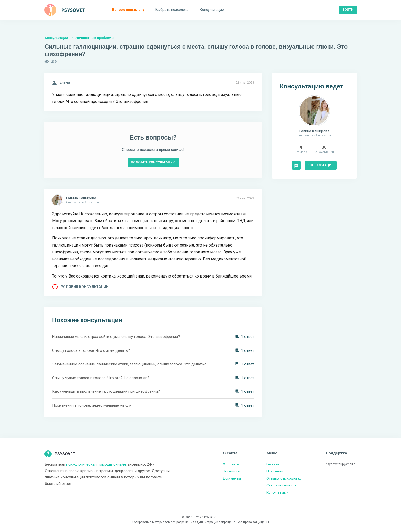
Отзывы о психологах (284, 478)
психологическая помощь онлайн (96, 464)
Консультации (56, 38)
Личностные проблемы (95, 38)
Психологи (275, 471)
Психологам (232, 471)
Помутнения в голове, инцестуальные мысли (92, 405)
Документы (232, 478)
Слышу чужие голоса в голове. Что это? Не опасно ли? (101, 378)
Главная (273, 464)
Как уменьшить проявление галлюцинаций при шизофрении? (106, 391)
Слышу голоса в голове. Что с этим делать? (91, 350)
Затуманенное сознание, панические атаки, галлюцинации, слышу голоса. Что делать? (129, 364)
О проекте (231, 464)
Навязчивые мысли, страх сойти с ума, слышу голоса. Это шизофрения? (116, 337)
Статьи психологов (282, 485)
